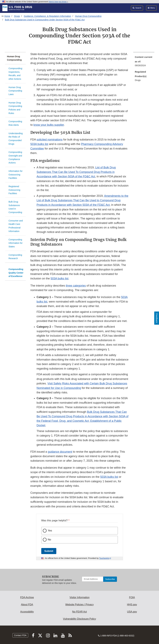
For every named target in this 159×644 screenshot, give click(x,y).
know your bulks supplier (49, 125)
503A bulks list (39, 144)
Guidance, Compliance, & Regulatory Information (47, 16)
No (49, 540)
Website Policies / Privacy (79, 605)
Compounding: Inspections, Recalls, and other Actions (16, 74)
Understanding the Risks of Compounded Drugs (16, 139)
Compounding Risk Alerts (15, 123)
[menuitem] (144, 62)
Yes (50, 531)
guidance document (60, 452)
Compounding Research (15, 257)
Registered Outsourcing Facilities (14, 190)
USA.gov (132, 612)
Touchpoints (104, 558)
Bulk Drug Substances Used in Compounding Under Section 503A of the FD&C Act (45, 20)
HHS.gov (132, 605)
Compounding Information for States (16, 243)
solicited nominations (50, 140)
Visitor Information (79, 597)
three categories (76, 286)
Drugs (17, 16)
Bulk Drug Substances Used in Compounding (15, 207)
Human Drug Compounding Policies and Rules (15, 108)
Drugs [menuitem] (138, 80)
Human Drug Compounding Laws (15, 91)
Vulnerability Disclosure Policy (79, 619)
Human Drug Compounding (88, 16)
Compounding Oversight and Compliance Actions (15, 157)
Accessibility (27, 612)
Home (7, 16)
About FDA (27, 605)
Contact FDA (20, 635)
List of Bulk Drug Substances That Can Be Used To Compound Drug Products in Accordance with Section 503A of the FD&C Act (76, 172)
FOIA (132, 597)
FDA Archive (27, 597)
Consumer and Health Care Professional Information (16, 226)
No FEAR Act (79, 612)
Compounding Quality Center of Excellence (16, 273)
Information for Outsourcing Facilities (16, 175)
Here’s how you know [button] (58, 2)
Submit (49, 551)
